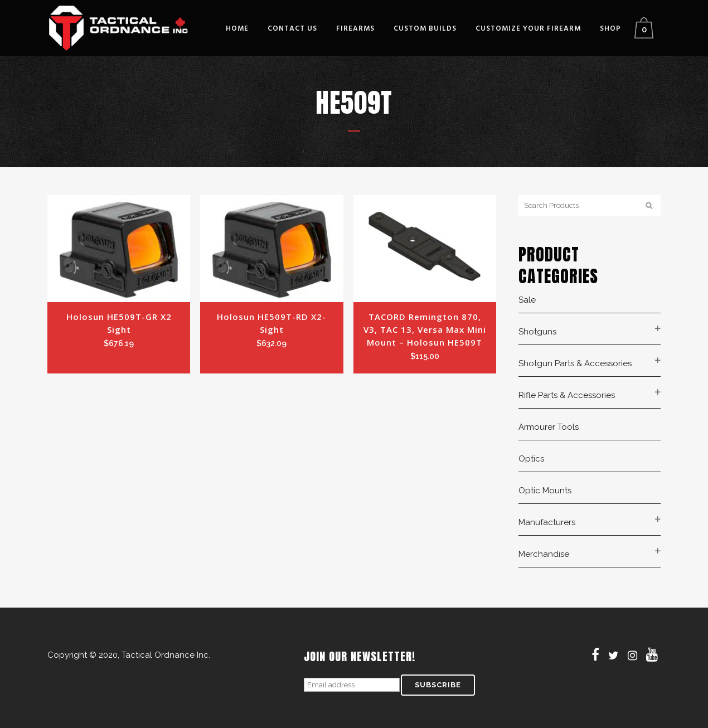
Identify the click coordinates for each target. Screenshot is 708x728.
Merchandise (544, 554)
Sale (527, 300)
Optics (531, 459)
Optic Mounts (545, 491)
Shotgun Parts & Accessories (575, 363)
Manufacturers (547, 522)
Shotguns (537, 332)
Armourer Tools (549, 427)
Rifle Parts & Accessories (567, 395)
